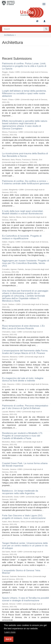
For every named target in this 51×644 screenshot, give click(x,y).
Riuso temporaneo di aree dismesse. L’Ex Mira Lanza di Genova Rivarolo (23, 327)
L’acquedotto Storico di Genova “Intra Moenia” (21, 572)
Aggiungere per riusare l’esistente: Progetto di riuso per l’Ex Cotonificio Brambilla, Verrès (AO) (26, 263)
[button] (37, 21)
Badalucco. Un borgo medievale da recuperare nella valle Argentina (20, 492)
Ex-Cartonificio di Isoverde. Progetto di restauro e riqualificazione (22, 237)
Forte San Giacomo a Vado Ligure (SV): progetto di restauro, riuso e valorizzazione (24, 517)
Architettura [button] (10, 35)
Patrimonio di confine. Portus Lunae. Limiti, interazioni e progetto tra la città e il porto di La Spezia (24, 66)
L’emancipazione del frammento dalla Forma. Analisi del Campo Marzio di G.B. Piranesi (25, 352)
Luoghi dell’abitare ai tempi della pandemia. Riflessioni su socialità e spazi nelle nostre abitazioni (24, 93)
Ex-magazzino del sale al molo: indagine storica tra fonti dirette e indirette (23, 379)
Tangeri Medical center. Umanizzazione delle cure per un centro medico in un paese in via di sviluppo (25, 546)
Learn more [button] (10, 632)
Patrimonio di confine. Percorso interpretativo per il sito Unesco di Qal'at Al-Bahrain (25, 407)
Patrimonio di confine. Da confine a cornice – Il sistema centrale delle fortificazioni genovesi (26, 182)
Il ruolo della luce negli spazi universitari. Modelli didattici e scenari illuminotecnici (23, 212)
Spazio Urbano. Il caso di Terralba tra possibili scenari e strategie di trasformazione (26, 599)
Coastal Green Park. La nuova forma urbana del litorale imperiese (25, 465)
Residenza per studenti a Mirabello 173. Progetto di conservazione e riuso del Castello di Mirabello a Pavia (22, 436)
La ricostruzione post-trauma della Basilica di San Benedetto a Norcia (25, 155)
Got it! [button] (9, 639)
